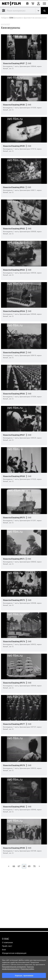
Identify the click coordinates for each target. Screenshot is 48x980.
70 (34, 866)
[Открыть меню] (44, 4)
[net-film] (12, 4)
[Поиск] (44, 11)
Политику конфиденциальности (18, 968)
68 (24, 866)
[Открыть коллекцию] (27, 4)
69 (29, 866)
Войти (38, 4)
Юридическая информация (14, 953)
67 (19, 866)
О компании (7, 942)
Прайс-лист (7, 946)
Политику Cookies (27, 969)
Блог (4, 950)
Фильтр (4, 11)
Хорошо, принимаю (24, 976)
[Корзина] (33, 4)
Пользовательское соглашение (14, 967)
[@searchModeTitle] (17, 11)
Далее (39, 866)
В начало (9, 866)
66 (14, 866)
